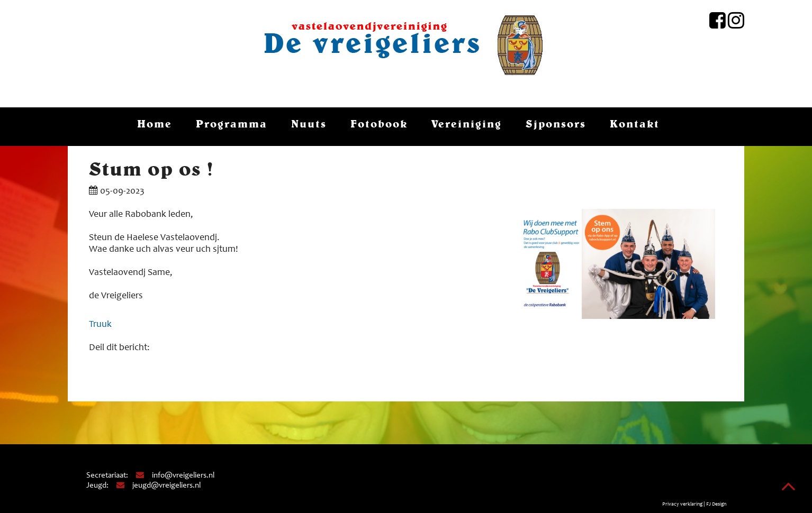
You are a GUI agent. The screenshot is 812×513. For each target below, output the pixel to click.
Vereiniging (467, 123)
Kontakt (635, 123)
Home (155, 123)
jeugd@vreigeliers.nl (158, 486)
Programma (232, 123)
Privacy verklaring (682, 505)
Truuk (100, 325)
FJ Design (716, 505)
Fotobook (379, 123)
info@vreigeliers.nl (175, 476)
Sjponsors (556, 123)
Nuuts (309, 123)
